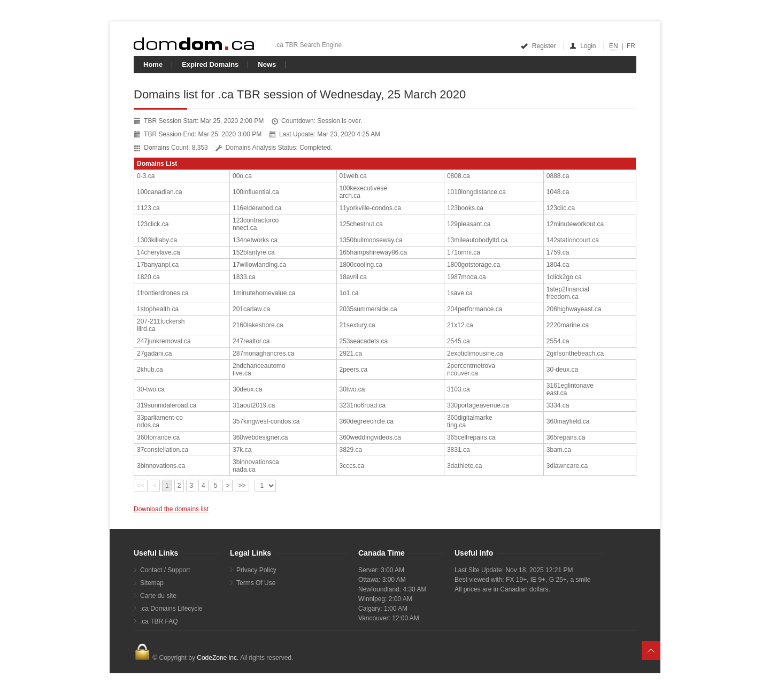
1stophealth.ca (158, 309)
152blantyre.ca (254, 252)
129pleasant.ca (469, 224)
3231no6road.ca (363, 405)
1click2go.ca (564, 277)
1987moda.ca (467, 277)
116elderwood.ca (257, 208)
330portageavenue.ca (478, 405)
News (267, 64)
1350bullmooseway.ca (371, 240)
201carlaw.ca (251, 309)
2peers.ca (354, 370)
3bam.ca (559, 450)
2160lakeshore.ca (258, 325)
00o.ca (242, 176)
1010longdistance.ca (476, 192)
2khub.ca (150, 370)
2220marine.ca (568, 325)
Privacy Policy (256, 570)
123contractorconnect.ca (256, 224)
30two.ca (352, 389)
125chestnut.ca (361, 224)
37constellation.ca (163, 450)
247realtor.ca (251, 341)
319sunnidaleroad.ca (167, 405)
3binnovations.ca (161, 466)
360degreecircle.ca (367, 421)
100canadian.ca (160, 192)
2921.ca (351, 353)
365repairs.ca (566, 437)
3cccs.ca (352, 466)
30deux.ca (247, 389)
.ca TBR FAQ (159, 621)
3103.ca (459, 389)
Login (583, 46)
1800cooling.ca (361, 265)
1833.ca (244, 277)
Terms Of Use (256, 583)
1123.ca (148, 208)
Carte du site (158, 596)
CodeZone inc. (218, 658)
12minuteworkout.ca (575, 224)
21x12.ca (460, 325)
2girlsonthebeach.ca (575, 353)
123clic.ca (561, 208)
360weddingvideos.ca (370, 437)
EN (614, 46)
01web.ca (353, 176)
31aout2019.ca (254, 405)
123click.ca (153, 224)
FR (631, 46)
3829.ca (351, 450)
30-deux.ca (562, 370)
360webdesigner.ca (260, 437)
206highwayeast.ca (574, 309)
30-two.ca (151, 389)
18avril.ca (353, 277)
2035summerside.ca (368, 309)
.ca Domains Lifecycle (171, 609)
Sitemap (152, 583)
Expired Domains (210, 64)
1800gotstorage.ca (473, 265)
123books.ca (465, 208)
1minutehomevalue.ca (264, 293)
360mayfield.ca (568, 421)
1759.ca (558, 252)
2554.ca (558, 341)
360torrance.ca (158, 437)
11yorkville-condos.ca (370, 208)
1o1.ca (349, 293)
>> (242, 486)
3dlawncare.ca (567, 466)
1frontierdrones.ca (163, 293)
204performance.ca (475, 309)
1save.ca (460, 293)
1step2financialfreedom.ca (568, 293)
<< (141, 486)
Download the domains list (171, 509)
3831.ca (459, 450)
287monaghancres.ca (263, 353)
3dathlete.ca (464, 466)
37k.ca (242, 450)
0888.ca (558, 176)
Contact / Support (165, 570)
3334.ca (558, 405)
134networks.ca (255, 240)
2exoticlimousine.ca (475, 353)
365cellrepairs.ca (471, 437)
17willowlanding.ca (259, 265)
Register (539, 46)
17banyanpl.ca (158, 265)
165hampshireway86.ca (374, 252)
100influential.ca (256, 192)
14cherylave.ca (159, 252)
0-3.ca (146, 176)
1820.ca (148, 277)
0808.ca (459, 176)
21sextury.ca (357, 325)
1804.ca (558, 265)
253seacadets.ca (364, 341)
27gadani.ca (154, 353)
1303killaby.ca (157, 240)
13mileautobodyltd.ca (477, 240)
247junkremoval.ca (164, 341)
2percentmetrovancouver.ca (471, 370)
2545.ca (459, 341)
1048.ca (558, 192)
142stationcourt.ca (573, 240)
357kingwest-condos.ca (266, 421)
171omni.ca (464, 252)
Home (153, 64)
